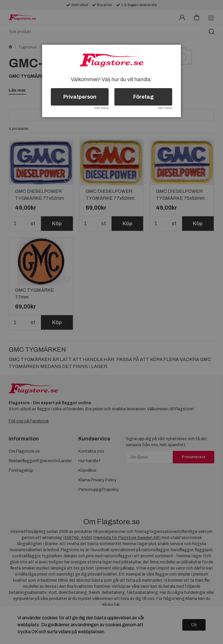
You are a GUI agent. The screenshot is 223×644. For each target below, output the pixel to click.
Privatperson (80, 97)
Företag (143, 97)
